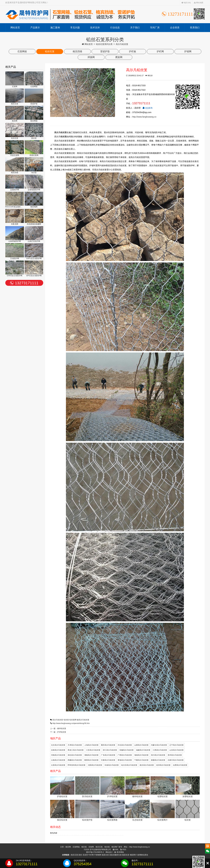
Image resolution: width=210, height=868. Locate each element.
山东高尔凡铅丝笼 (177, 750)
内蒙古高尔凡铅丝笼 (159, 745)
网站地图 (199, 3)
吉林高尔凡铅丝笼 (58, 750)
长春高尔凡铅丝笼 (112, 765)
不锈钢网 (98, 855)
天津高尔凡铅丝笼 (75, 745)
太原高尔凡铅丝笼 (58, 765)
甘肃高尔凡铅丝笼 (108, 760)
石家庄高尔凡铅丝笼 (176, 760)
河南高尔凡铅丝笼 (58, 755)
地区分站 (186, 3)
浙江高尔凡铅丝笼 (110, 750)
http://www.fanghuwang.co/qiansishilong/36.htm (71, 723)
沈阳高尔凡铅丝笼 (95, 765)
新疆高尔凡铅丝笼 (158, 760)
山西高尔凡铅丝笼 (141, 745)
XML (116, 850)
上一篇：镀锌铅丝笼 (58, 728)
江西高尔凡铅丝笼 (160, 750)
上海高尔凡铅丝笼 (91, 745)
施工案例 (55, 28)
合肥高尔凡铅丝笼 (180, 765)
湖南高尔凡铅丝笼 (91, 755)
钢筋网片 (133, 855)
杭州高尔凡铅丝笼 (163, 765)
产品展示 (35, 28)
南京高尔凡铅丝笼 (147, 765)
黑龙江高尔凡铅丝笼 (76, 750)
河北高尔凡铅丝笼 (125, 745)
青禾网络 (119, 852)
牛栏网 (91, 855)
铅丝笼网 (73, 720)
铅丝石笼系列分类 (104, 44)
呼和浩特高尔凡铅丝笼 (77, 765)
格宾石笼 (74, 855)
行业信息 (115, 28)
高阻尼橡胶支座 (115, 855)
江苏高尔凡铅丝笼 (93, 750)
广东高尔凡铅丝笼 (108, 755)
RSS (123, 850)
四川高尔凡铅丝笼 (158, 755)
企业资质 (175, 28)
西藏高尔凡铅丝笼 (75, 760)
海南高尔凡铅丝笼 (141, 755)
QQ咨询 (147, 108)
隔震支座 (105, 855)
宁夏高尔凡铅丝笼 (141, 760)
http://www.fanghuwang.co (144, 117)
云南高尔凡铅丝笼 (58, 760)
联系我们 (195, 28)
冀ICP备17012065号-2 (95, 852)
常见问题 (75, 28)
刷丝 (80, 855)
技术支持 (95, 28)
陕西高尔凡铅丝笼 (91, 760)
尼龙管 (85, 855)
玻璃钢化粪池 (143, 855)
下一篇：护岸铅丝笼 (58, 732)
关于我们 (135, 28)
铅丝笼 (66, 720)
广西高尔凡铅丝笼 (125, 755)
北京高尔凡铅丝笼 (58, 745)
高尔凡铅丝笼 (58, 720)
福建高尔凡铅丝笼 (143, 750)
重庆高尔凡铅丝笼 (108, 745)
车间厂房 (155, 28)
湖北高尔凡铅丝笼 (75, 755)
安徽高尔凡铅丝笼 (127, 750)
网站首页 (15, 28)
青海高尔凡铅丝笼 (125, 760)
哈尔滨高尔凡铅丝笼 (129, 765)
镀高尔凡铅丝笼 (83, 720)
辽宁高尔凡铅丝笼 (177, 745)
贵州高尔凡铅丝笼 (175, 755)
